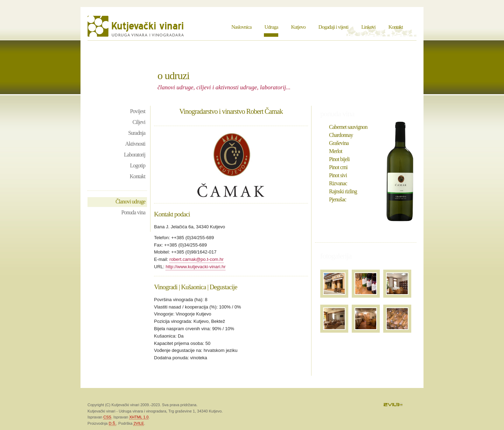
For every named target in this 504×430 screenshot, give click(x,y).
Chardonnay (341, 135)
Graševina (339, 143)
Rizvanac (338, 183)
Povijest (138, 111)
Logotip (138, 165)
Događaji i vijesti (333, 27)
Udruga (271, 27)
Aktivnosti (135, 144)
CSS (107, 417)
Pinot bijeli (339, 159)
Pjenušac (338, 199)
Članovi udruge (130, 202)
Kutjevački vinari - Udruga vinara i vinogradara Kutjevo (136, 26)
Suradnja (137, 133)
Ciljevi (139, 122)
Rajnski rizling (343, 191)
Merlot (336, 151)
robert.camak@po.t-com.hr (197, 259)
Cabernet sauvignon (348, 127)
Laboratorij (135, 155)
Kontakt (396, 27)
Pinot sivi (338, 175)
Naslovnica (241, 27)
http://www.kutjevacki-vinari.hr (195, 267)
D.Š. (113, 423)
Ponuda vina (133, 212)
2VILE (139, 423)
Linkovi (368, 27)
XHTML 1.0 (139, 417)
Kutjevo (298, 27)
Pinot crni (338, 167)
